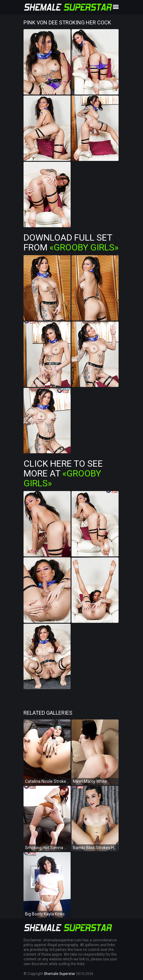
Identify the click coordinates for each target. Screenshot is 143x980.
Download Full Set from (71, 242)
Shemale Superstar (59, 974)
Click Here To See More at (63, 473)
